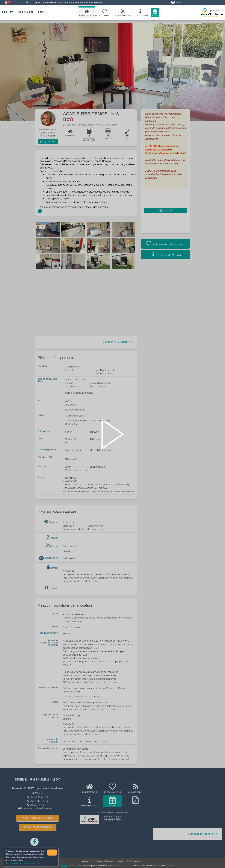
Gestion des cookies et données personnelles (23, 863)
